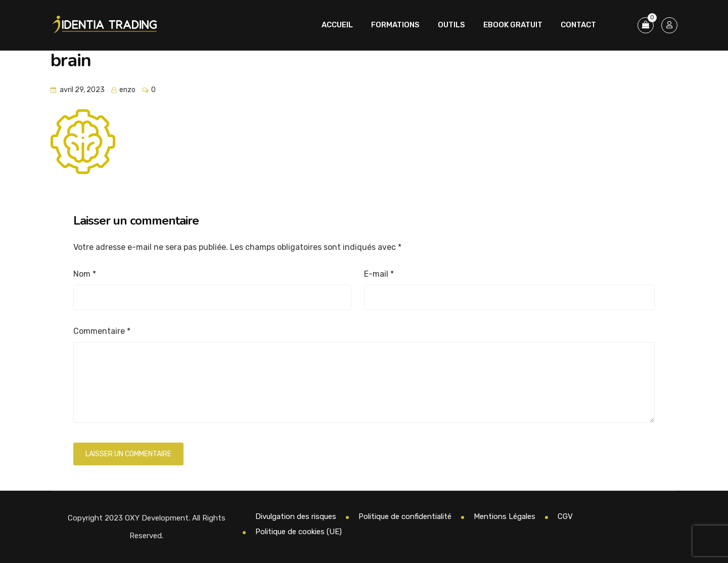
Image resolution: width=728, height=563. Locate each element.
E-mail (379, 274)
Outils (451, 25)
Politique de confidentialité (405, 516)
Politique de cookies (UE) (299, 532)
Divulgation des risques (296, 516)
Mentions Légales (505, 516)
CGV (565, 516)
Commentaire (102, 331)
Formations (395, 25)
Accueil (337, 25)
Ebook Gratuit (513, 25)
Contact (578, 25)
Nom (85, 274)
